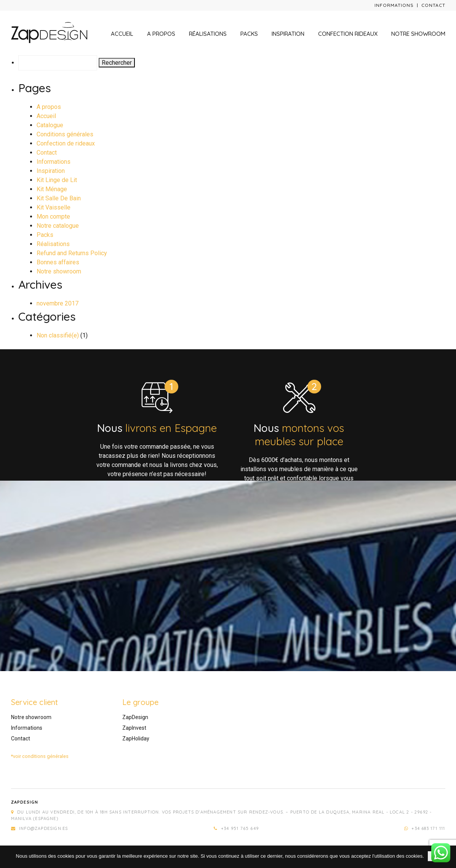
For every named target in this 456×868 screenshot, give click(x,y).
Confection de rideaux (66, 143)
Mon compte (53, 217)
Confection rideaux (348, 34)
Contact (433, 5)
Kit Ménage (52, 189)
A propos (161, 34)
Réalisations (208, 34)
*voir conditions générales (40, 756)
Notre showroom (418, 34)
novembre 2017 (58, 303)
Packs (249, 34)
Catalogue (50, 125)
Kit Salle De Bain (59, 198)
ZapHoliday (136, 739)
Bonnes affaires (58, 262)
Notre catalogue (58, 226)
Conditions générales (65, 134)
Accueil (122, 34)
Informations (394, 5)
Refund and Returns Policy (72, 253)
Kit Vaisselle (54, 207)
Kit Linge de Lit (57, 180)
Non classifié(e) (58, 335)
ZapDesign (135, 717)
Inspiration (288, 34)
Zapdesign (25, 802)
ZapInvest (134, 728)
